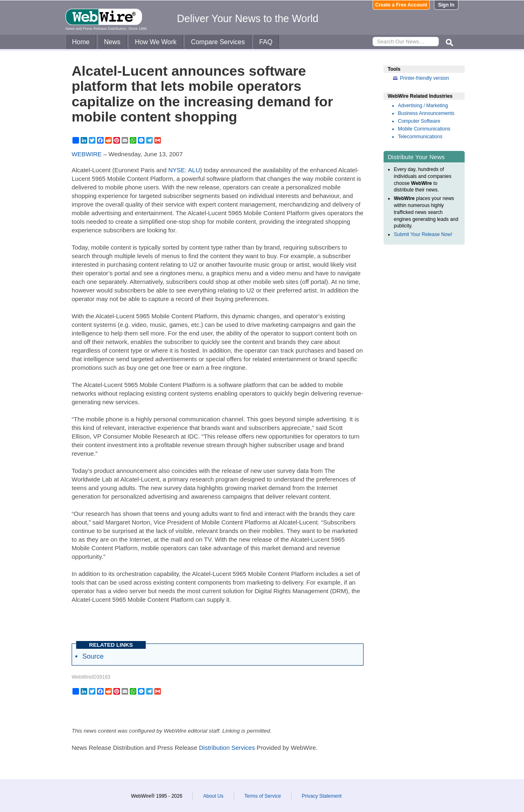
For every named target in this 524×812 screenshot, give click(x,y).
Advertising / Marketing (423, 106)
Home (81, 42)
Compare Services (218, 42)
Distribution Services (227, 748)
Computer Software (419, 121)
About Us (213, 796)
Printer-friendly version (425, 78)
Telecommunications (420, 137)
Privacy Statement (322, 796)
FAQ (266, 42)
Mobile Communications (424, 129)
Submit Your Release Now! (423, 234)
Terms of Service (263, 796)
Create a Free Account (401, 5)
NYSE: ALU (184, 170)
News (112, 42)
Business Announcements (426, 113)
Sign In (446, 5)
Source (93, 656)
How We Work (156, 42)
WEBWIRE (87, 154)
